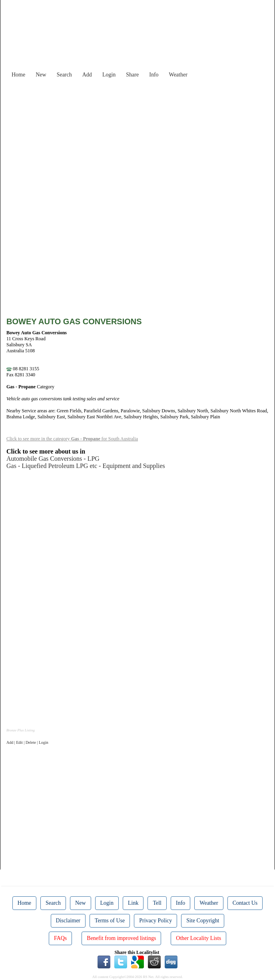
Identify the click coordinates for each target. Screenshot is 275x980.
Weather (178, 75)
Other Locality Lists (198, 938)
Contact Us (245, 903)
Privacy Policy (155, 921)
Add (87, 75)
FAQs (60, 938)
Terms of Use (110, 921)
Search (64, 75)
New (41, 75)
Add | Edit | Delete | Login (27, 742)
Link (133, 903)
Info (154, 75)
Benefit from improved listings (121, 938)
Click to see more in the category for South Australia (72, 439)
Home (18, 75)
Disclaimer (68, 921)
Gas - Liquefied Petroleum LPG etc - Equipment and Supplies (86, 466)
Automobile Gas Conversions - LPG (53, 459)
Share (132, 75)
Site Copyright (203, 921)
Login (109, 75)
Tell (157, 903)
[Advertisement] (144, 138)
